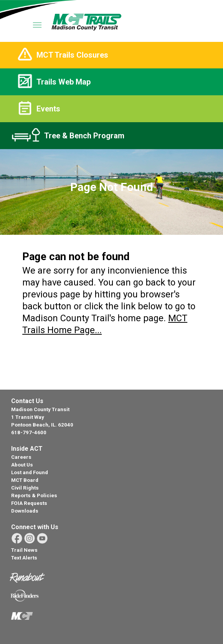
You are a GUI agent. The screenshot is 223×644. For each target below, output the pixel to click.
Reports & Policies (34, 495)
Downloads (25, 511)
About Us (22, 465)
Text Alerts (24, 558)
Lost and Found (30, 472)
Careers (21, 457)
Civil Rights (25, 488)
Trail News (24, 550)
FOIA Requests (29, 503)
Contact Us (27, 401)
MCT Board (25, 480)
